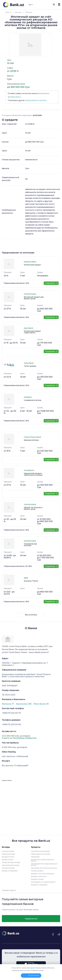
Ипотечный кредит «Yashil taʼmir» (32, 332)
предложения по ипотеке (36, 100)
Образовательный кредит (41, 854)
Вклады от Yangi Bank (10, 871)
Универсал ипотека (33, 400)
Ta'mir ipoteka (30, 366)
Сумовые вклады (8, 851)
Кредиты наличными (39, 876)
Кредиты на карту (37, 879)
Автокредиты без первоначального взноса (44, 864)
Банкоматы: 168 (24, 704)
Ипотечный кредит (32, 265)
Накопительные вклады (10, 865)
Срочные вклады (8, 868)
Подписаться (31, 919)
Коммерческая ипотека (30, 545)
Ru (31, 5)
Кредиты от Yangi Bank (39, 885)
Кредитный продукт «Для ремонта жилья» (33, 474)
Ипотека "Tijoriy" (31, 581)
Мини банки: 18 (41, 704)
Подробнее (51, 283)
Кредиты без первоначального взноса (43, 860)
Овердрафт (35, 857)
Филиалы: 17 (8, 704)
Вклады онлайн (8, 860)
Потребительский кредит (40, 851)
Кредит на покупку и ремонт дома (33, 508)
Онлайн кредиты (37, 871)
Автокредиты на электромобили (43, 882)
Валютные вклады (8, 854)
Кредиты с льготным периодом (42, 873)
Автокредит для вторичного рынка (44, 868)
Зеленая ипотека (31, 440)
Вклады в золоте (8, 857)
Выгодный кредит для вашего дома (34, 298)
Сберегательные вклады (11, 862)
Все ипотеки (31, 615)
